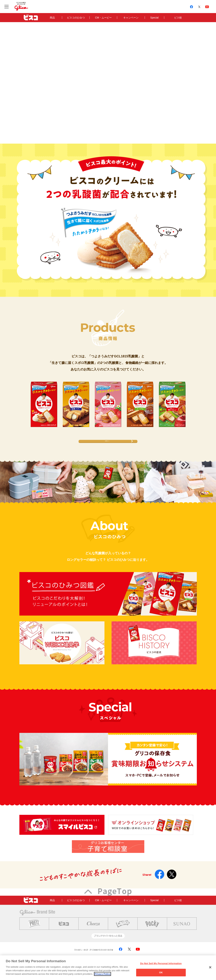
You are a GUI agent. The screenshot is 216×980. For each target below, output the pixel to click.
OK (161, 972)
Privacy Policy (102, 974)
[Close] (210, 967)
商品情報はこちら (107, 446)
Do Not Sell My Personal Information (161, 963)
